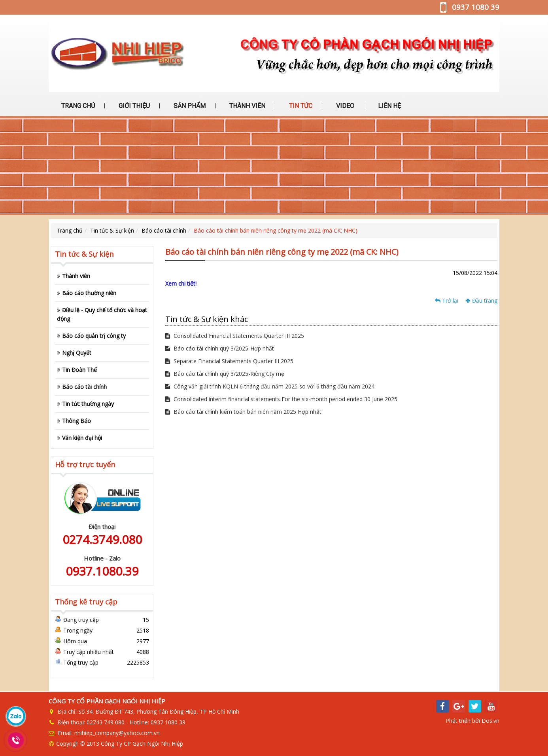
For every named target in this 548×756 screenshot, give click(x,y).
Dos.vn (490, 721)
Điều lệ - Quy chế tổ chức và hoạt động (102, 314)
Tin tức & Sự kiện (112, 230)
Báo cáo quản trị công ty (94, 336)
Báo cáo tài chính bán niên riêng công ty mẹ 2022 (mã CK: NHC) (276, 230)
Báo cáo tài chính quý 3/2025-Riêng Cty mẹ (225, 374)
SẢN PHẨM (189, 106)
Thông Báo (77, 421)
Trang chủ (70, 230)
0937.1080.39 (102, 571)
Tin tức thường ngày (88, 404)
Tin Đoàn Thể (79, 370)
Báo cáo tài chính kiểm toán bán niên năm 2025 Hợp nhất (243, 412)
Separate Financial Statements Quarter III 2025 (229, 361)
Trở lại (447, 300)
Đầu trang (481, 300)
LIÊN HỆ (389, 106)
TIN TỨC (300, 106)
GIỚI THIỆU (133, 106)
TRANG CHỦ (77, 106)
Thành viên (76, 276)
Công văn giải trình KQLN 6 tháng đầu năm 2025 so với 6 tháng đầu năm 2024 (270, 386)
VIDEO (344, 106)
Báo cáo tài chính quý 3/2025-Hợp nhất (220, 348)
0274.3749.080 (102, 539)
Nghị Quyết (77, 353)
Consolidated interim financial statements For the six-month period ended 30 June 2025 (281, 399)
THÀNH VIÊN (247, 106)
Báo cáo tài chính (164, 230)
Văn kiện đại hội (82, 438)
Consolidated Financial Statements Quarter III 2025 (235, 336)
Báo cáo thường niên (89, 293)
